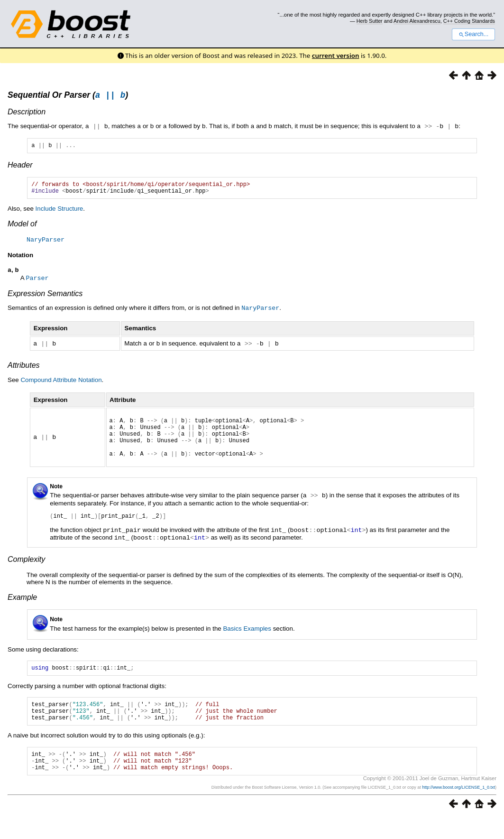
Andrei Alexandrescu (417, 21)
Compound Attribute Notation (61, 384)
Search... (473, 34)
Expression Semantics (45, 299)
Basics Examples (247, 640)
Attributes (24, 369)
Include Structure (60, 214)
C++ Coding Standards (469, 21)
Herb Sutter (370, 21)
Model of (22, 229)
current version (336, 56)
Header (20, 167)
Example (22, 609)
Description (27, 113)
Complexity (26, 571)
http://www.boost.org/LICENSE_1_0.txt (458, 809)
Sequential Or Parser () (68, 96)
